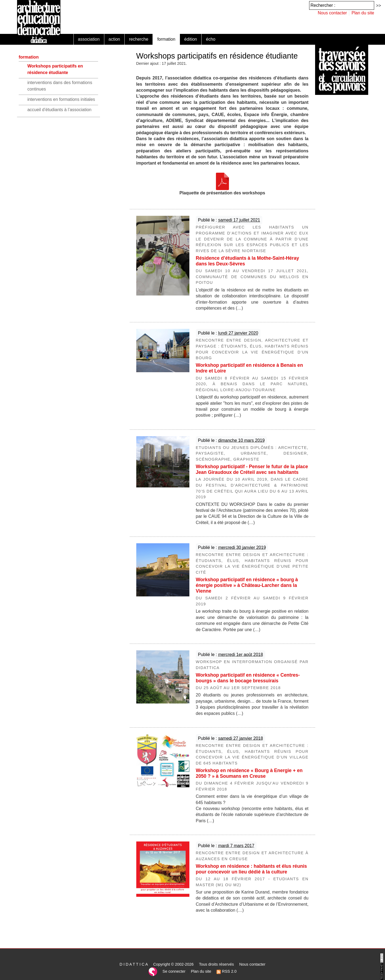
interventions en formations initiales (61, 99)
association (89, 39)
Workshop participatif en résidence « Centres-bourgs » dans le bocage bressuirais (248, 678)
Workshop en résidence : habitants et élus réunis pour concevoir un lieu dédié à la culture (251, 869)
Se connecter (174, 971)
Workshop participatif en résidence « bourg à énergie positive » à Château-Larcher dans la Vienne (247, 585)
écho (211, 39)
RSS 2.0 (227, 971)
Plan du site (363, 13)
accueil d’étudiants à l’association (59, 110)
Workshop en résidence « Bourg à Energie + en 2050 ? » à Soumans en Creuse (249, 773)
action (114, 39)
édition (191, 39)
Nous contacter (332, 13)
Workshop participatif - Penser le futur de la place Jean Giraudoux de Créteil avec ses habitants (252, 469)
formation (166, 39)
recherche (139, 39)
